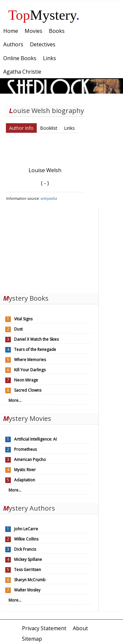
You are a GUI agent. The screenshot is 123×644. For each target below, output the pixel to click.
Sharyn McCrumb (30, 580)
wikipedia (49, 198)
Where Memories (30, 360)
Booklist (49, 128)
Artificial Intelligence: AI (35, 439)
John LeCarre (26, 529)
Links (69, 128)
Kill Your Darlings (30, 370)
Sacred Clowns (28, 390)
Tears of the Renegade (35, 349)
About (80, 628)
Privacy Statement (44, 628)
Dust (18, 329)
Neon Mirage (26, 380)
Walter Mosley (27, 590)
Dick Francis (25, 549)
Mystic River (25, 470)
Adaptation (25, 480)
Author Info (21, 128)
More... (15, 400)
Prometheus (25, 449)
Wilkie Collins (26, 539)
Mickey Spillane (28, 559)
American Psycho (30, 460)
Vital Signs (23, 319)
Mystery (44, 15)
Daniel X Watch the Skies (36, 339)
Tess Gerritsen (28, 570)
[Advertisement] (49, 249)
